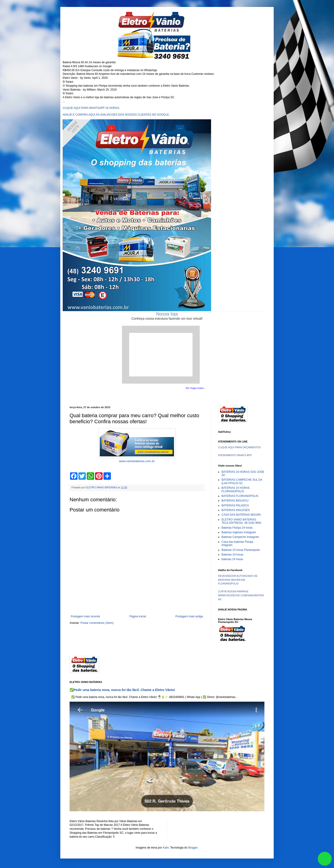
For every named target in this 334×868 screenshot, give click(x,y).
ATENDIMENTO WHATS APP (235, 455)
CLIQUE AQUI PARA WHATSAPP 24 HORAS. (91, 108)
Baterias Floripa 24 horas (237, 528)
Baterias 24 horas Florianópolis (241, 550)
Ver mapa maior (195, 388)
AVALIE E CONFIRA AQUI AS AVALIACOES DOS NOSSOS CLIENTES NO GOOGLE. (116, 115)
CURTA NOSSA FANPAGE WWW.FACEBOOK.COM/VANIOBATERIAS (241, 595)
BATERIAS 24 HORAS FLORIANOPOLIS (236, 489)
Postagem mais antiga (189, 616)
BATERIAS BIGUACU (235, 501)
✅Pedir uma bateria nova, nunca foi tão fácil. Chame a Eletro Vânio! (122, 690)
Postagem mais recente (85, 616)
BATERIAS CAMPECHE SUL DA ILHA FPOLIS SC (242, 481)
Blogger (193, 848)
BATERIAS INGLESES (236, 510)
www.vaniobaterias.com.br (137, 461)
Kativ (166, 848)
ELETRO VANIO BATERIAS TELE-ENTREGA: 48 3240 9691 (241, 521)
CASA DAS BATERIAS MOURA (241, 515)
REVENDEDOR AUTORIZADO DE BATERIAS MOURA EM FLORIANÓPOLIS (238, 580)
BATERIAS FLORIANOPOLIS (240, 496)
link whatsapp (325, 859)
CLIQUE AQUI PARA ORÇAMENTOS (239, 447)
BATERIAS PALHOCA (235, 505)
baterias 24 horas (232, 559)
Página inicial (138, 616)
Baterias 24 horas (232, 555)
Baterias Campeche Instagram (240, 537)
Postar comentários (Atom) (97, 623)
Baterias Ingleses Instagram (239, 532)
